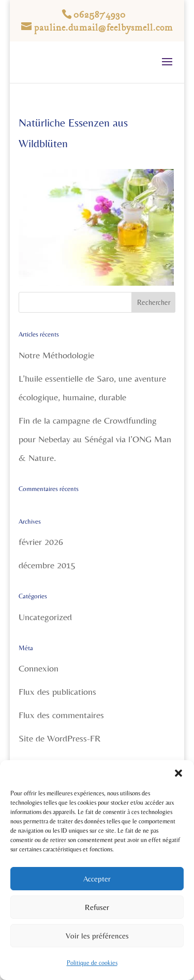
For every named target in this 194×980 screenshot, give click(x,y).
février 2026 (41, 542)
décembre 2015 (47, 565)
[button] (178, 773)
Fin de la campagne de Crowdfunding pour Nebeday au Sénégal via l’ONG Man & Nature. (95, 439)
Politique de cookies (92, 963)
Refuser (97, 907)
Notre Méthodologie (56, 355)
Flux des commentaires (61, 715)
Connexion (39, 668)
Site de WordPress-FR (59, 738)
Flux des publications (57, 691)
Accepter (97, 879)
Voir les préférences (97, 936)
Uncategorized (45, 617)
